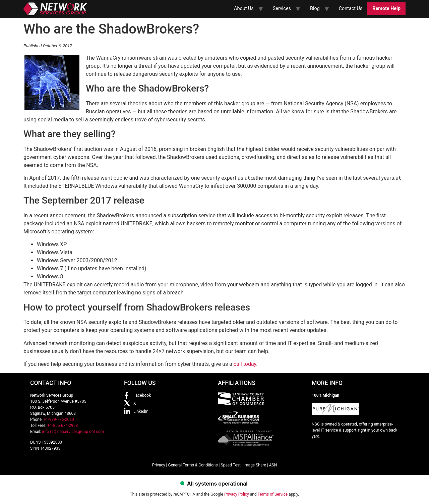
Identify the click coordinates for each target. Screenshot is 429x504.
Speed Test (231, 465)
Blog (315, 9)
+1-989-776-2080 (59, 419)
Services (282, 9)
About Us (244, 9)
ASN (273, 465)
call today (245, 364)
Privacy (159, 465)
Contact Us (351, 9)
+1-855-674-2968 (63, 426)
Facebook (142, 395)
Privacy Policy (237, 494)
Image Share (255, 465)
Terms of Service (272, 494)
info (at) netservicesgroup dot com (73, 432)
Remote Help (386, 9)
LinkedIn (141, 411)
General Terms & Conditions (193, 465)
